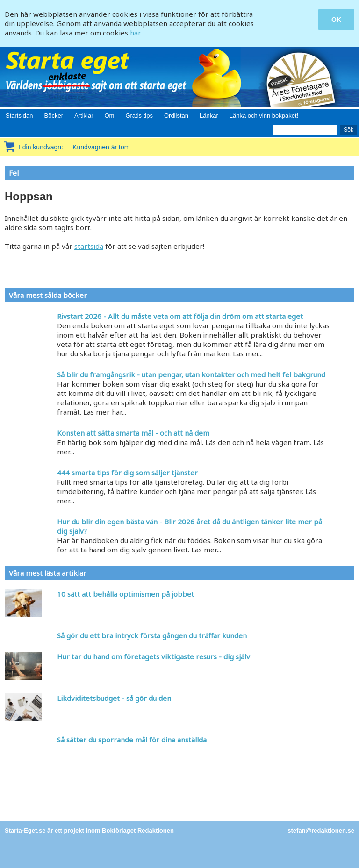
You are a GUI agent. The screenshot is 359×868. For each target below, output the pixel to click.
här (135, 33)
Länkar (209, 116)
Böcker (54, 116)
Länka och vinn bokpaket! (264, 116)
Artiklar (84, 116)
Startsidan (19, 116)
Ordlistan (176, 116)
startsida (89, 246)
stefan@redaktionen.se (321, 830)
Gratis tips (139, 116)
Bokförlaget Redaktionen (138, 830)
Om (109, 116)
